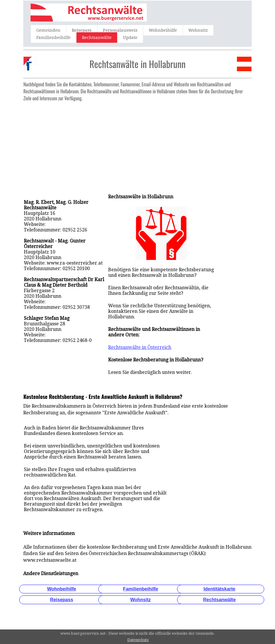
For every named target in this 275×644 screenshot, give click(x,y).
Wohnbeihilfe (163, 30)
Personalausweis (120, 30)
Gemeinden (48, 30)
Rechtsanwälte (97, 38)
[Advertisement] (137, 145)
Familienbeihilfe (53, 38)
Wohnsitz (198, 30)
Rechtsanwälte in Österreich (140, 347)
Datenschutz (138, 640)
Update (130, 38)
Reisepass (82, 30)
